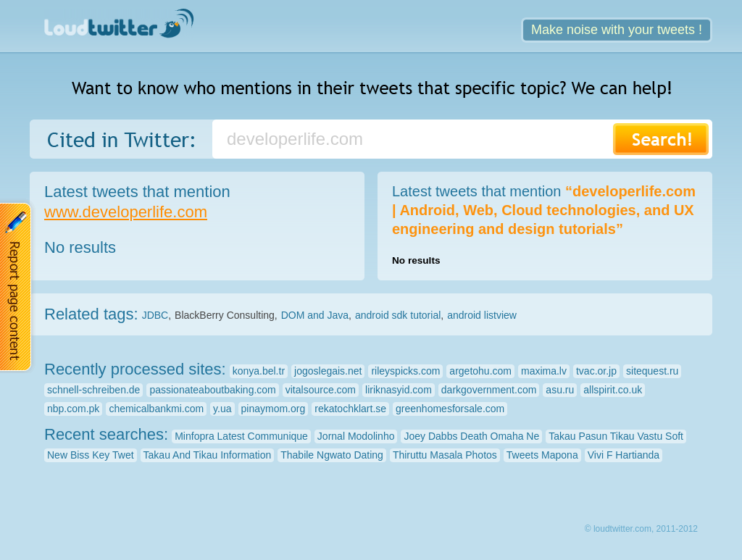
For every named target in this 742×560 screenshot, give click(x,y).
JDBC (155, 315)
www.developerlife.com (126, 212)
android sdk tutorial (398, 315)
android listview (482, 315)
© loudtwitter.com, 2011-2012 (641, 529)
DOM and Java (315, 315)
